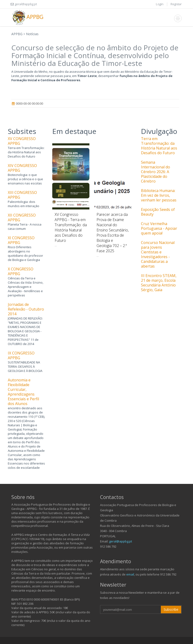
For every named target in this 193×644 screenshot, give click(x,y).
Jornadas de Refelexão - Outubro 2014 (26, 309)
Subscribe (171, 609)
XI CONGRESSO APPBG (21, 240)
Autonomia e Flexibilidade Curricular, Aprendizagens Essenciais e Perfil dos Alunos (23, 392)
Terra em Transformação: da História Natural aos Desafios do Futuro (159, 146)
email (130, 574)
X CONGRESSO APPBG (21, 271)
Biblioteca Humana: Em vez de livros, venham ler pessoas (159, 195)
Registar (176, 4)
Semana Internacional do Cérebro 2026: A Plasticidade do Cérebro (156, 172)
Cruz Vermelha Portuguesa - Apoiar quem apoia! (159, 228)
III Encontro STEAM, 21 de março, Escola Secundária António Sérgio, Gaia (159, 283)
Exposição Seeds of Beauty (158, 212)
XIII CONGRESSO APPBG (22, 195)
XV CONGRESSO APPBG (22, 141)
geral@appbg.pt (121, 541)
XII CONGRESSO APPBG (22, 218)
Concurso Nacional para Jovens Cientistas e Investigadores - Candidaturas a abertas (158, 254)
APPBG (27, 17)
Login (160, 4)
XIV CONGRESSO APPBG (22, 168)
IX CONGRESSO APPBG (21, 355)
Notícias (32, 34)
